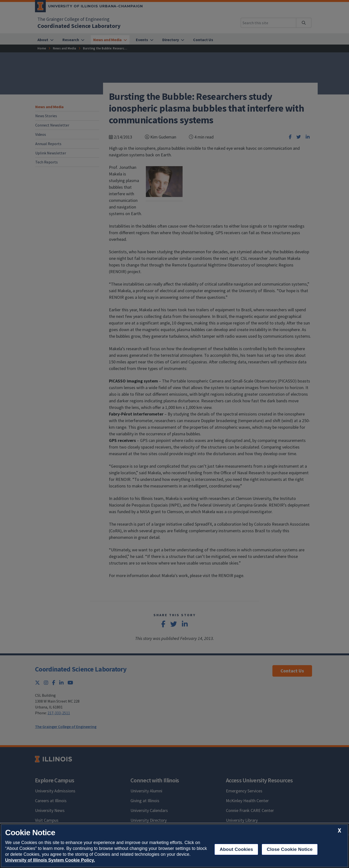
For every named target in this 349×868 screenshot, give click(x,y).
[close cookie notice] (339, 830)
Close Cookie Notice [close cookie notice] (290, 849)
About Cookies (236, 849)
